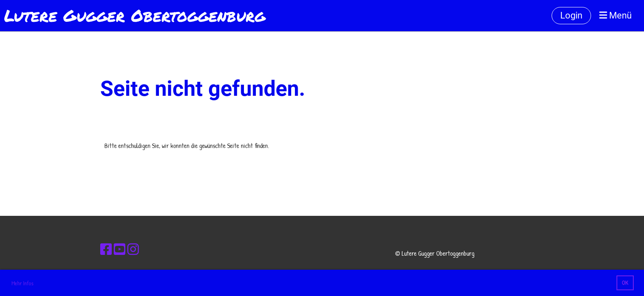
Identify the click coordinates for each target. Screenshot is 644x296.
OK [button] (625, 283)
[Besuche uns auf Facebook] (106, 249)
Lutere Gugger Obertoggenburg (135, 16)
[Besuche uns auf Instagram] (133, 249)
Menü (615, 15)
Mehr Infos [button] (22, 283)
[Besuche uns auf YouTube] (120, 249)
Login (571, 15)
